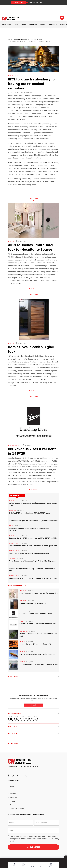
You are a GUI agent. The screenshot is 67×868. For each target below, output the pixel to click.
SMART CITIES (13, 566)
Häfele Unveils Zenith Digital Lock (33, 603)
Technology (13, 558)
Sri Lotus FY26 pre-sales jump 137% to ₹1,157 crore (29, 513)
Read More (33, 289)
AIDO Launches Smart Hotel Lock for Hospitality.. (39, 593)
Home (10, 39)
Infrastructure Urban (21, 39)
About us (13, 790)
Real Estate (12, 241)
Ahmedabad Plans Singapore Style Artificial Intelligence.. (32, 561)
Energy (11, 526)
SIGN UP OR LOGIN (35, 2)
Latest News (6, 25)
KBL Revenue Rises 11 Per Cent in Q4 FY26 (36, 614)
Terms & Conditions (17, 809)
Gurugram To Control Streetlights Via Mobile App (29, 553)
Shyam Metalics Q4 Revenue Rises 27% (35, 644)
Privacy (12, 801)
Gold (16, 25)
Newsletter (14, 805)
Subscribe (19, 3)
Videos (42, 25)
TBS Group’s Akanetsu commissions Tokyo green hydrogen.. (29, 529)
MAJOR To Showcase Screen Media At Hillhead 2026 (38, 635)
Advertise (33, 25)
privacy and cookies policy (46, 836)
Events (24, 25)
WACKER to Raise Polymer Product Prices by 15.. (38, 624)
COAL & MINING (24, 631)
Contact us (52, 25)
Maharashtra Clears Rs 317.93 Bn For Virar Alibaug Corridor (33, 546)
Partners (13, 794)
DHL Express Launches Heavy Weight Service (37, 654)
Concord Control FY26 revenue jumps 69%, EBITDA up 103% (33, 538)
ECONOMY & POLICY (36, 39)
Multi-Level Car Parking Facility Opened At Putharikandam (33, 578)
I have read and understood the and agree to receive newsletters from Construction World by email (34, 839)
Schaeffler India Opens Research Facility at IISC (39, 664)
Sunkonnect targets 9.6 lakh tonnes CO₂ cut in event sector (33, 521)
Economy (22, 611)
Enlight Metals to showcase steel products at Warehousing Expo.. (33, 504)
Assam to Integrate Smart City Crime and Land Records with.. (32, 570)
